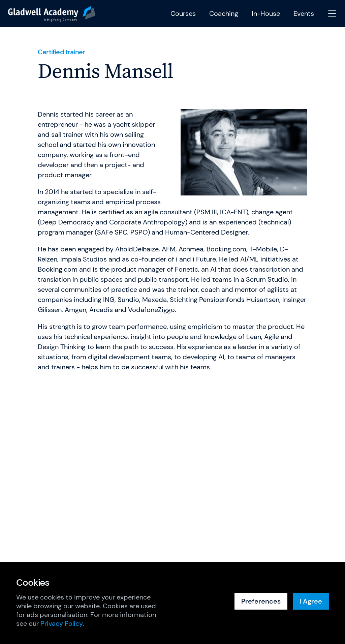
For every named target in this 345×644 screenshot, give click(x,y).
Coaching (224, 14)
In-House (266, 14)
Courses (183, 14)
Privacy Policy (61, 623)
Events (304, 14)
